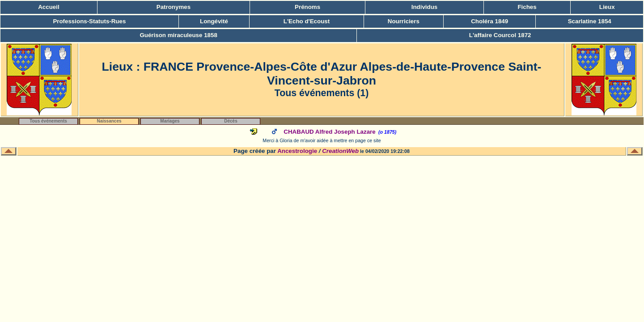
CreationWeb (340, 151)
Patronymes (174, 7)
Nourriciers (404, 21)
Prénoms (307, 7)
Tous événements (48, 121)
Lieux (607, 7)
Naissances (109, 121)
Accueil (49, 7)
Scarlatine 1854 (590, 21)
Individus (425, 7)
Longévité (214, 21)
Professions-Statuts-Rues (89, 21)
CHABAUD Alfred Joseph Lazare (329, 132)
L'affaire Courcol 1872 (500, 35)
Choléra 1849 (489, 21)
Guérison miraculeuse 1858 (178, 35)
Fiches (527, 7)
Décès (231, 121)
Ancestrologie (297, 151)
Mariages (170, 121)
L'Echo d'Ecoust (307, 21)
